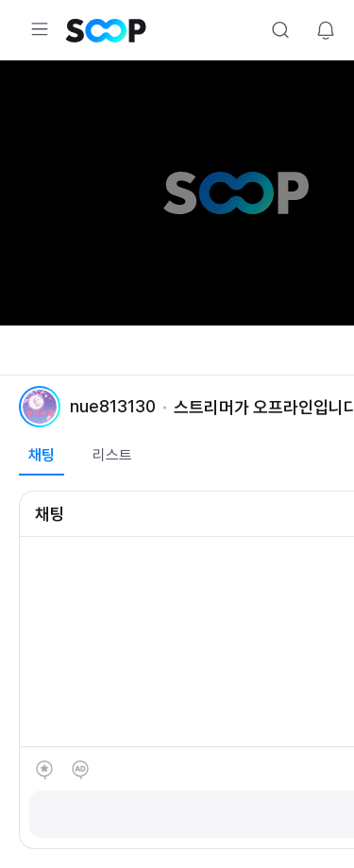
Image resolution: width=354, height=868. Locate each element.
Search (280, 30)
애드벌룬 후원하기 (80, 770)
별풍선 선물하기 (44, 770)
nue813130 (113, 406)
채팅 (42, 455)
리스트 (112, 455)
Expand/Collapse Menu (40, 29)
